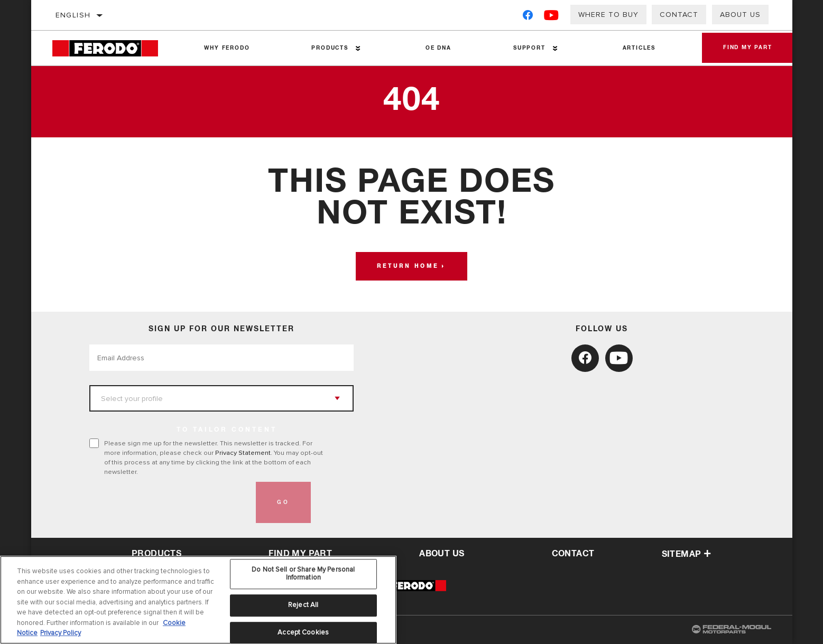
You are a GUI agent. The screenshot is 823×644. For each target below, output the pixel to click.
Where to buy (608, 15)
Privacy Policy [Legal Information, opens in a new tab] (61, 633)
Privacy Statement (243, 453)
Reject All (303, 605)
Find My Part (748, 48)
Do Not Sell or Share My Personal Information (303, 574)
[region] (198, 600)
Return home (408, 266)
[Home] (113, 48)
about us (442, 554)
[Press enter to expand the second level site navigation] (358, 48)
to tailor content (227, 430)
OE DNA (438, 48)
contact (573, 554)
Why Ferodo (227, 48)
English (73, 15)
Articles (639, 48)
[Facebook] (528, 17)
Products (330, 48)
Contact (679, 15)
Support (529, 48)
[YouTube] (552, 17)
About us (740, 15)
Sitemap (687, 554)
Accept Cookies (303, 632)
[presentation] (170, 502)
